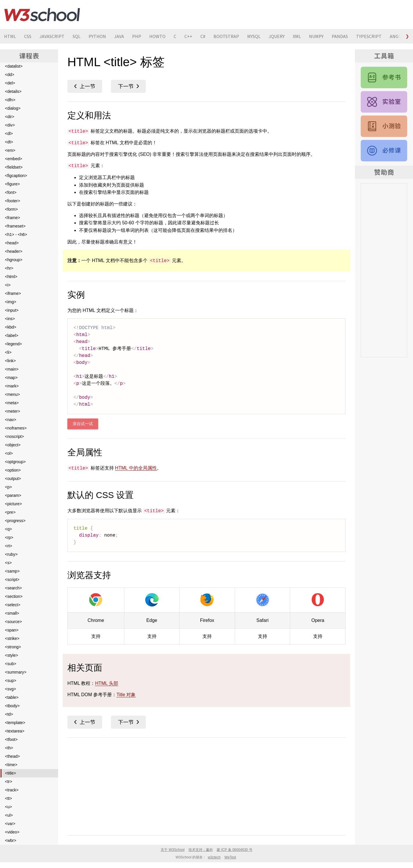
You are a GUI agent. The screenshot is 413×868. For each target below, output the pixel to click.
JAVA (119, 36)
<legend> (13, 344)
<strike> (12, 638)
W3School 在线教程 (42, 15)
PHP (137, 36)
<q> (8, 529)
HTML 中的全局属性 (136, 468)
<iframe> (13, 293)
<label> (12, 335)
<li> (8, 352)
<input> (12, 310)
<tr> (9, 782)
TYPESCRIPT (369, 36)
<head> (12, 243)
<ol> (9, 453)
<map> (11, 378)
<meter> (12, 411)
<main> (12, 369)
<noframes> (16, 428)
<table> (12, 697)
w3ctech (214, 857)
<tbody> (12, 706)
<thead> (12, 756)
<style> (11, 655)
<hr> (9, 268)
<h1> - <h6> (16, 234)
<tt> (8, 798)
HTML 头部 (106, 683)
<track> (12, 790)
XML (297, 36)
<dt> (9, 142)
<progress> (15, 521)
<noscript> (14, 436)
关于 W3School (173, 850)
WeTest (230, 857)
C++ (188, 36)
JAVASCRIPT (52, 36)
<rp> (9, 537)
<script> (12, 580)
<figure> (12, 184)
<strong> (13, 647)
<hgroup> (14, 260)
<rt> (9, 546)
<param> (13, 495)
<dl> (9, 133)
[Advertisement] (207, 785)
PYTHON (97, 36)
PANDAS (340, 36)
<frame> (12, 218)
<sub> (11, 664)
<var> (10, 824)
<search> (13, 588)
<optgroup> (15, 462)
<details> (13, 91)
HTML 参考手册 (384, 77)
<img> (11, 302)
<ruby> (11, 554)
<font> (11, 192)
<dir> (10, 117)
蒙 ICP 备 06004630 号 (235, 850)
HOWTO (157, 36)
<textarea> (15, 731)
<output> (13, 479)
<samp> (12, 571)
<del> (10, 83)
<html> (11, 277)
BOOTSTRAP (226, 36)
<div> (10, 125)
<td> (9, 714)
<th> (9, 748)
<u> (8, 807)
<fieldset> (14, 167)
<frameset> (15, 226)
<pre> (10, 512)
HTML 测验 (384, 126)
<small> (12, 613)
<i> (8, 285)
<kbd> (11, 327)
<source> (13, 622)
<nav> (11, 420)
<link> (10, 361)
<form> (11, 209)
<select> (13, 605)
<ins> (10, 319)
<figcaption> (16, 176)
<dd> (10, 75)
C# (203, 36)
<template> (15, 723)
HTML (10, 36)
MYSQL (254, 36)
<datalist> (14, 66)
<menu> (12, 394)
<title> (10, 773)
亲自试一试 (83, 424)
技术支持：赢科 (201, 850)
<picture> (13, 504)
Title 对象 (126, 695)
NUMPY (316, 36)
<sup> (11, 681)
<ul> (9, 815)
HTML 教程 (384, 151)
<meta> (12, 403)
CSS (28, 36)
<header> (14, 251)
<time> (11, 765)
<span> (12, 630)
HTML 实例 (384, 102)
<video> (12, 832)
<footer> (12, 201)
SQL (77, 36)
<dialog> (13, 108)
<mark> (12, 386)
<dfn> (10, 100)
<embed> (14, 159)
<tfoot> (11, 739)
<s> (8, 563)
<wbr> (11, 840)
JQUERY (277, 36)
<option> (13, 470)
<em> (10, 150)
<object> (13, 445)
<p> (8, 487)
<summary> (16, 672)
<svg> (10, 689)
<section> (14, 596)
